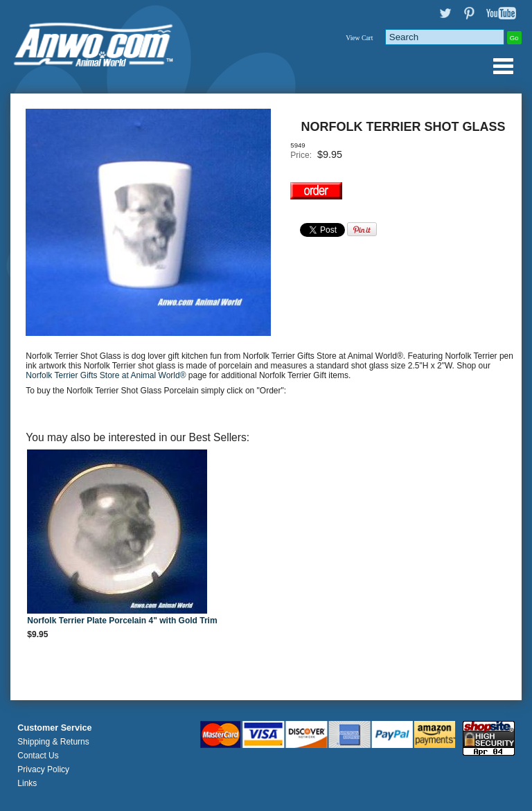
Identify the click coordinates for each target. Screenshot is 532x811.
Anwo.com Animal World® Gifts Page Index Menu (503, 66)
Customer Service (54, 728)
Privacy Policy (43, 769)
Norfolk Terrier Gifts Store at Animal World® (107, 375)
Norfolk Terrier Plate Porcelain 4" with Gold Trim (122, 621)
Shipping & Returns (53, 742)
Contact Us (38, 756)
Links (27, 783)
